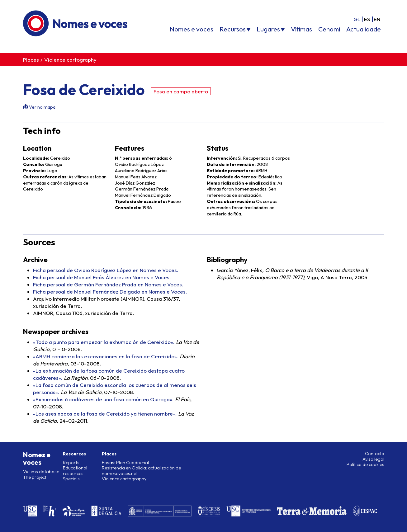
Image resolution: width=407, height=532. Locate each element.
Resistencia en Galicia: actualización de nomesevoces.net (141, 471)
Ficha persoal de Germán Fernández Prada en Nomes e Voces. (108, 284)
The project (35, 477)
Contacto (375, 454)
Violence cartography (70, 60)
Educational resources (75, 471)
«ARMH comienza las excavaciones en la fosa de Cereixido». (106, 356)
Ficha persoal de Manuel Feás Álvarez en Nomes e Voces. (102, 277)
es (367, 19)
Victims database (41, 472)
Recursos (233, 29)
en (377, 19)
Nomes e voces (192, 29)
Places (31, 60)
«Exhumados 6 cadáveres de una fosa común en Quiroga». (103, 399)
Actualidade (364, 29)
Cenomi (329, 29)
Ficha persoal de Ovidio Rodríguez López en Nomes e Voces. (106, 270)
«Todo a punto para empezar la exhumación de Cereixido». (104, 342)
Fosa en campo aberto (181, 91)
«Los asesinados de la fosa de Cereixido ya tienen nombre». (105, 414)
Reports (71, 463)
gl (357, 19)
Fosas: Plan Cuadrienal (125, 463)
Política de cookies (365, 464)
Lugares (268, 29)
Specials (71, 479)
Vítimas (301, 29)
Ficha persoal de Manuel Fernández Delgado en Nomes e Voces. (110, 292)
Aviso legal (373, 459)
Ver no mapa (42, 107)
